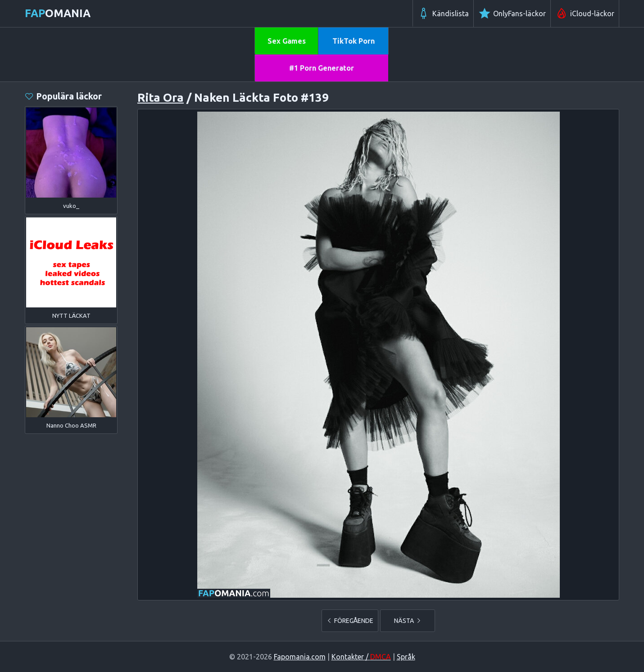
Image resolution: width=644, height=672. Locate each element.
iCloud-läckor (585, 14)
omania (58, 13)
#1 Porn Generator (322, 68)
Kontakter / (361, 657)
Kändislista (443, 14)
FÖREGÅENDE (350, 621)
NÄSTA (408, 621)
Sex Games (287, 41)
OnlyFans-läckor (512, 14)
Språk (406, 657)
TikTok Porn (354, 41)
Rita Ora (161, 97)
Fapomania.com (300, 657)
